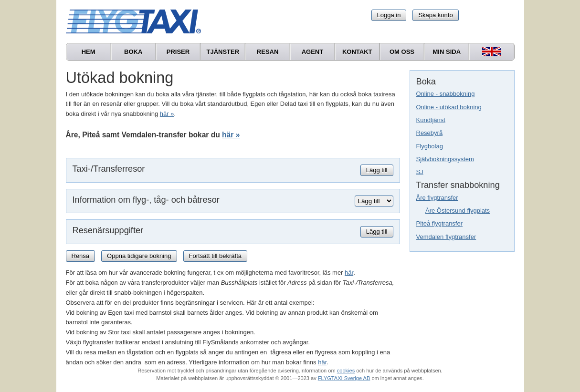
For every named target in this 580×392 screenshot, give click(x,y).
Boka (133, 52)
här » (167, 114)
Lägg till (377, 170)
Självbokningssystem (445, 159)
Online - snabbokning (446, 94)
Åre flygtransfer (437, 198)
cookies (346, 371)
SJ (420, 172)
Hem (89, 52)
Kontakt (357, 52)
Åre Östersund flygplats (458, 211)
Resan (268, 52)
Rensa (81, 256)
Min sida (447, 52)
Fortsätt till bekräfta (216, 256)
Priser (178, 52)
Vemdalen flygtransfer (446, 237)
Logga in (389, 15)
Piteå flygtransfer (440, 223)
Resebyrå (430, 133)
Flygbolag (430, 146)
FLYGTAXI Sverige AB (344, 378)
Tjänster (223, 52)
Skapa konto (435, 15)
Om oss (402, 52)
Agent (313, 52)
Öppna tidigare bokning (139, 256)
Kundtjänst (431, 120)
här (349, 273)
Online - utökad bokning (449, 107)
